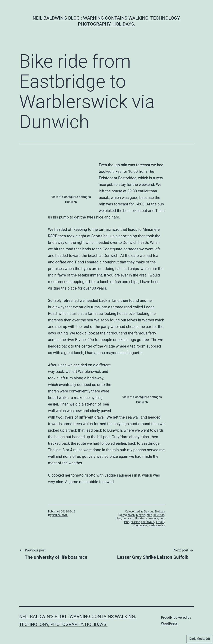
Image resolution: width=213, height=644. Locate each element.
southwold (148, 522)
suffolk (160, 522)
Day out (149, 511)
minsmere (152, 518)
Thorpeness (140, 525)
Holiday (160, 511)
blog (118, 518)
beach (131, 515)
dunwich (128, 518)
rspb (127, 522)
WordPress (169, 623)
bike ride (159, 515)
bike (149, 515)
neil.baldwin (60, 515)
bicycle (141, 515)
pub (162, 518)
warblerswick (157, 525)
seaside (135, 522)
